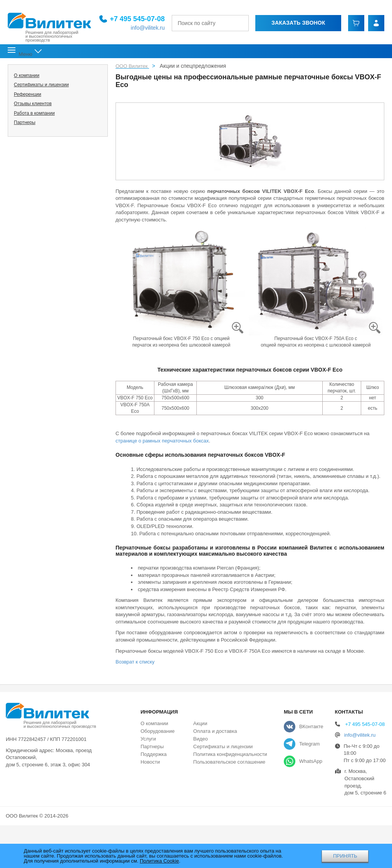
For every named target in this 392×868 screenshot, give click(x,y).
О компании (27, 75)
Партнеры (25, 122)
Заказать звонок (293, 22)
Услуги (148, 739)
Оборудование (157, 731)
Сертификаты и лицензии (41, 85)
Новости (150, 762)
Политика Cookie (159, 861)
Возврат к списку (135, 662)
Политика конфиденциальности (230, 754)
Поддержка (154, 754)
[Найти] (236, 22)
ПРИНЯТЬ (345, 856)
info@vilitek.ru (139, 27)
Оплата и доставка (215, 731)
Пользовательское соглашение (229, 762)
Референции (28, 94)
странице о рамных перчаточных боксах (162, 441)
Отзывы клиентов (33, 104)
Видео (201, 739)
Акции (200, 723)
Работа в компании (34, 113)
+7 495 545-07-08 (128, 18)
